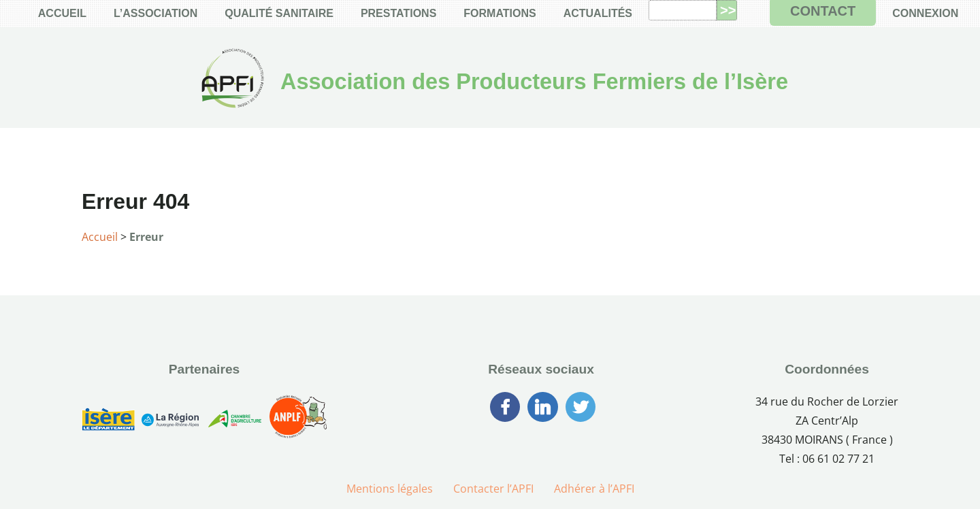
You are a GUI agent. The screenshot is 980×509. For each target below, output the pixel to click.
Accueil (100, 237)
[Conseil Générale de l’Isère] (108, 422)
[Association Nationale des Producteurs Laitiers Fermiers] (298, 422)
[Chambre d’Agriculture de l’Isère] (234, 421)
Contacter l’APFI (493, 489)
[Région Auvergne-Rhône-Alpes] (170, 421)
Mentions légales (390, 489)
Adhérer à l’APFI (594, 489)
